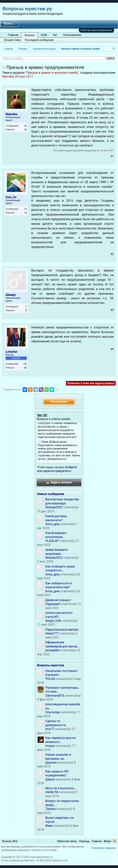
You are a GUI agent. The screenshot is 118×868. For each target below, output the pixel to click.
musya (50, 746)
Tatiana (50, 809)
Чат (55, 35)
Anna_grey (52, 524)
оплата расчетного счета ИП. (59, 615)
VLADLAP (52, 541)
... (59, 40)
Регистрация (59, 401)
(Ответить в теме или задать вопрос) (91, 383)
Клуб (44, 35)
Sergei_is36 (53, 621)
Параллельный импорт (62, 630)
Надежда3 (53, 604)
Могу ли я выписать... (61, 788)
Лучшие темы (12, 40)
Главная (13, 35)
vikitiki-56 (52, 792)
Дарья (50, 779)
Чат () (42, 415)
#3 (112, 310)
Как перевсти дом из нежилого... (60, 740)
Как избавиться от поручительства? (59, 585)
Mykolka (8, 77)
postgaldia (53, 650)
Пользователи (72, 35)
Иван (49, 826)
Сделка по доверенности (56, 723)
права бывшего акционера (56, 552)
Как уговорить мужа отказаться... (60, 568)
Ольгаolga (53, 712)
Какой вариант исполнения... (56, 535)
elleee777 (52, 633)
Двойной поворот (58, 600)
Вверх (107, 841)
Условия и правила (104, 848)
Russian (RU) (10, 841)
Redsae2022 (54, 507)
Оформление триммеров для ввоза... (62, 644)
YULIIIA (50, 679)
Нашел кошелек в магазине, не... (58, 757)
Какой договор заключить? (56, 518)
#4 (112, 349)
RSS (115, 841)
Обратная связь (67, 841)
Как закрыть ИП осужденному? (57, 773)
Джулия (51, 763)
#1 (112, 156)
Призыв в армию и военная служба (52, 73)
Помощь (84, 841)
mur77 (50, 729)
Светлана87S (55, 696)
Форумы (29, 35)
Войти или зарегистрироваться (97, 30)
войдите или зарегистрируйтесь (57, 469)
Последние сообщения (39, 40)
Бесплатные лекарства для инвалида (62, 501)
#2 (112, 254)
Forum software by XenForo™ (35, 860)
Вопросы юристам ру (27, 9)
